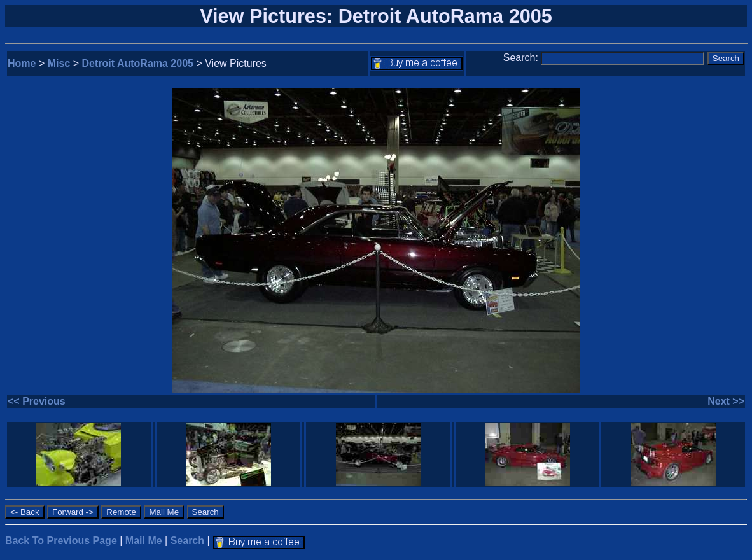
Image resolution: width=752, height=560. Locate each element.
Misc (59, 63)
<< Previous (37, 401)
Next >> (726, 401)
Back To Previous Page (61, 541)
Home (22, 63)
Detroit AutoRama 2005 (138, 63)
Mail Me (144, 541)
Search (187, 541)
